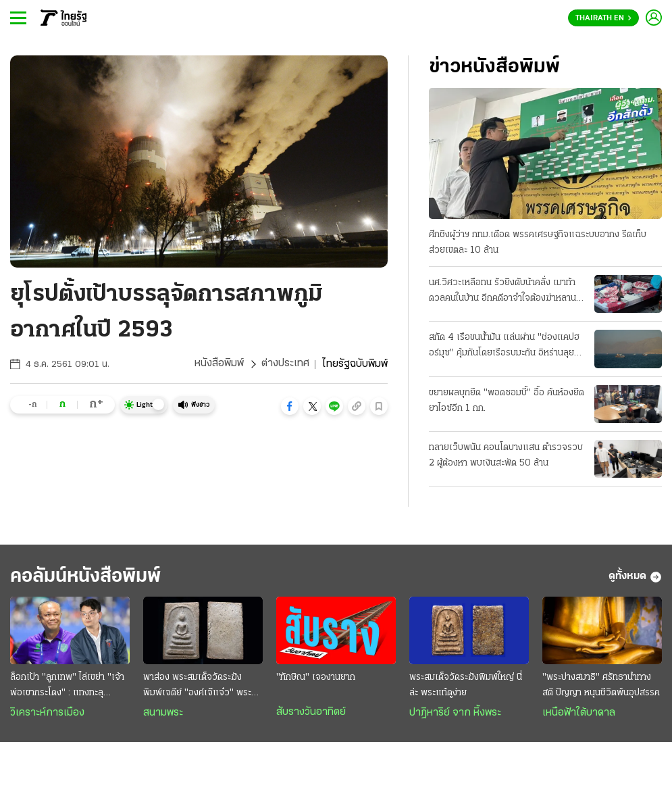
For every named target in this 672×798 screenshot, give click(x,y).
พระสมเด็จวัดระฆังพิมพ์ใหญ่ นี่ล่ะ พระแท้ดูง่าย (466, 686)
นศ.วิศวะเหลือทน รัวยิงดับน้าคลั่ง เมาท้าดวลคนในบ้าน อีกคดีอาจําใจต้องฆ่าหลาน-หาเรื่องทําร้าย (505, 292)
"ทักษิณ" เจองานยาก (316, 678)
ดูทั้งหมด (635, 577)
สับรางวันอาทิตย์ (311, 713)
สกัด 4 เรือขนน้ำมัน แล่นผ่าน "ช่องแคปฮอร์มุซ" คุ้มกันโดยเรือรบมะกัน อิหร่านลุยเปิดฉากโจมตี (504, 347)
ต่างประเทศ (285, 364)
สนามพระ (163, 714)
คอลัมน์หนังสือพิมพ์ (90, 577)
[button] (290, 406)
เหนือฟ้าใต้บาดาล (579, 714)
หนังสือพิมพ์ (219, 364)
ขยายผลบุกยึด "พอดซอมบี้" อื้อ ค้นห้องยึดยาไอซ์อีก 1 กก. (507, 401)
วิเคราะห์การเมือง (47, 714)
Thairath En (603, 18)
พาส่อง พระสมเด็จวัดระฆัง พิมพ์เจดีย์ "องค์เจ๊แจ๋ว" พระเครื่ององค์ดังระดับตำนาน (197, 687)
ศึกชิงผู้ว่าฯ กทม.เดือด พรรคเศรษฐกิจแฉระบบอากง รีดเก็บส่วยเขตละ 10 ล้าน (538, 243)
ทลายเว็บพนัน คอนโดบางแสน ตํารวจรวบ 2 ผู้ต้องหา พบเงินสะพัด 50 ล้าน (506, 455)
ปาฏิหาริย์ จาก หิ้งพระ (455, 714)
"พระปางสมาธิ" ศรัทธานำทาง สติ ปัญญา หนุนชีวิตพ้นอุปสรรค (601, 686)
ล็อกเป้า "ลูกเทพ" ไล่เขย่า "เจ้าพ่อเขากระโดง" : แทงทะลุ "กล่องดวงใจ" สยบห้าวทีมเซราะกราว (69, 687)
